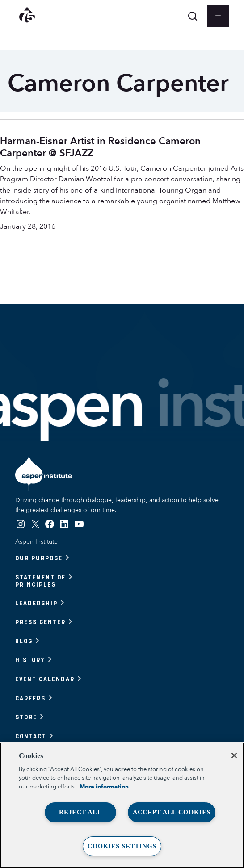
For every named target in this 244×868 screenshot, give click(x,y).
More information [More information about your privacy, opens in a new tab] (104, 787)
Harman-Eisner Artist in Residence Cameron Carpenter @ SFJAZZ (100, 147)
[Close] (234, 755)
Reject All (80, 812)
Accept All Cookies (172, 812)
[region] (122, 805)
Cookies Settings (122, 846)
